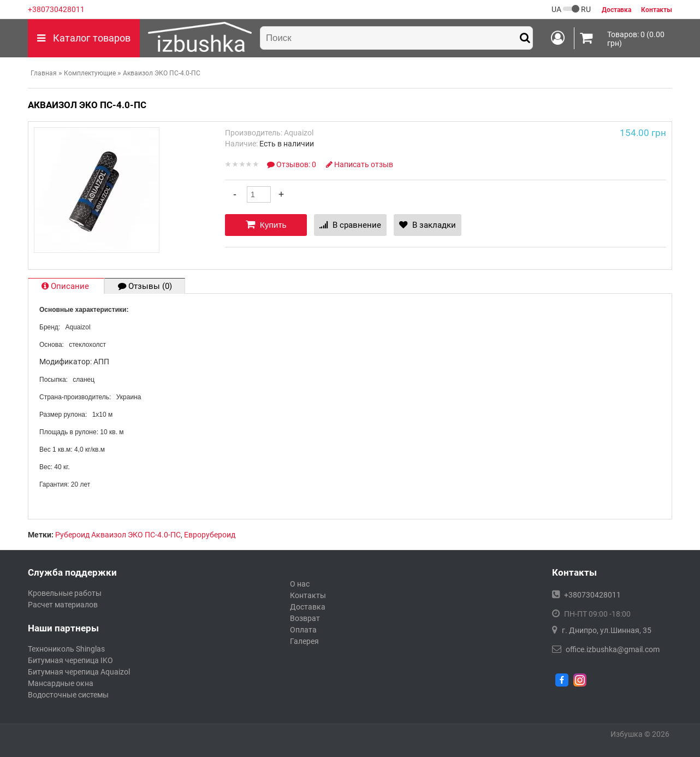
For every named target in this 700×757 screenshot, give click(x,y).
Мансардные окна (61, 683)
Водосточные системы (68, 695)
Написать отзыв (360, 164)
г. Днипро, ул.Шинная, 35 (607, 630)
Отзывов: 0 (292, 164)
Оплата (303, 630)
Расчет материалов (63, 605)
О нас (300, 584)
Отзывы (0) (145, 286)
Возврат (305, 618)
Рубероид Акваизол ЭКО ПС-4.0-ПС (118, 535)
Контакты (308, 595)
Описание (66, 286)
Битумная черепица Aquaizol (79, 672)
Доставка (308, 607)
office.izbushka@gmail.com (613, 649)
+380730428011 (56, 9)
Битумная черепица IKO (70, 660)
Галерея (304, 641)
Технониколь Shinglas (66, 649)
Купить (266, 224)
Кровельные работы (65, 593)
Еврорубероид (210, 535)
